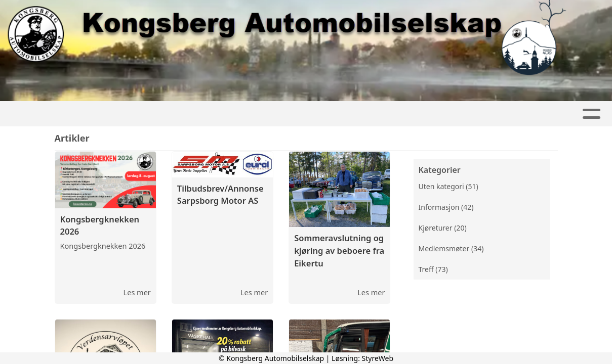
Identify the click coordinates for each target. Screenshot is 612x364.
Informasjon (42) (446, 207)
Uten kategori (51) (448, 186)
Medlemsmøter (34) (451, 248)
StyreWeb (378, 358)
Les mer (137, 292)
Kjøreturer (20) (443, 228)
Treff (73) (433, 269)
